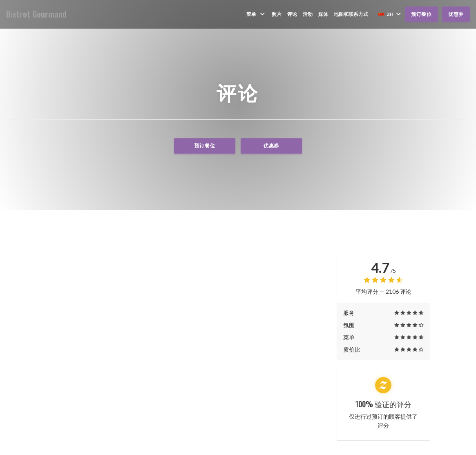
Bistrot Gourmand (36, 14)
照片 (277, 14)
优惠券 (456, 14)
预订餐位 (421, 14)
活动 (308, 14)
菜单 (256, 14)
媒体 (323, 14)
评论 (292, 14)
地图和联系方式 (351, 14)
